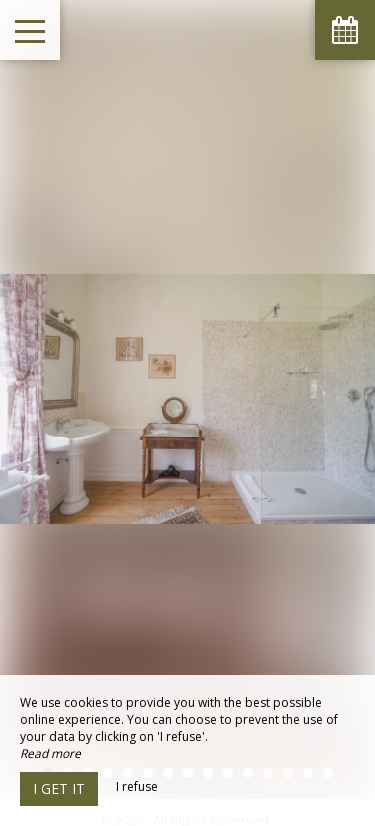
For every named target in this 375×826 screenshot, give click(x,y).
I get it (59, 788)
